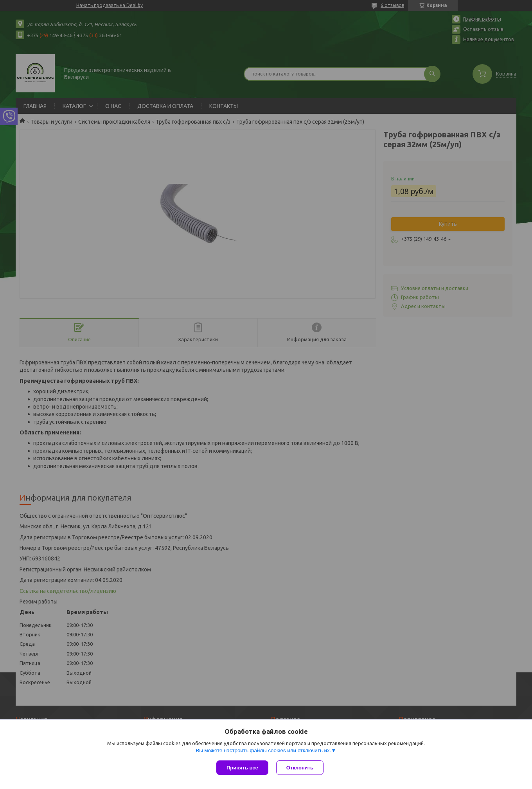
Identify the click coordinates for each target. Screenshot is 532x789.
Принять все (242, 768)
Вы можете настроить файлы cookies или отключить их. (263, 750)
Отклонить (300, 768)
